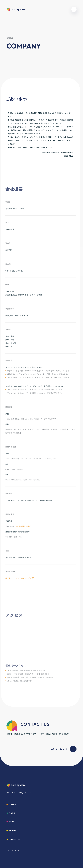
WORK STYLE (14, 839)
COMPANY (13, 804)
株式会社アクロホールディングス (18, 580)
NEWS (11, 822)
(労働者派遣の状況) (24, 528)
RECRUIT (12, 830)
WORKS (12, 813)
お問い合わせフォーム (59, 749)
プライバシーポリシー (14, 850)
